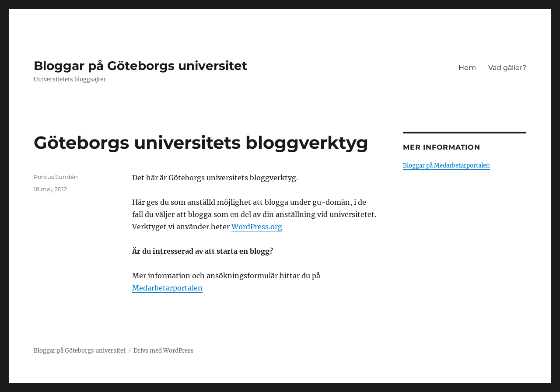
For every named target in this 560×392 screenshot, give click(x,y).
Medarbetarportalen (167, 288)
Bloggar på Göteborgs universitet (140, 66)
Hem (467, 68)
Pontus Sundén (56, 177)
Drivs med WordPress (164, 351)
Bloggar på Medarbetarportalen (446, 166)
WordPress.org (257, 227)
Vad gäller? (507, 68)
